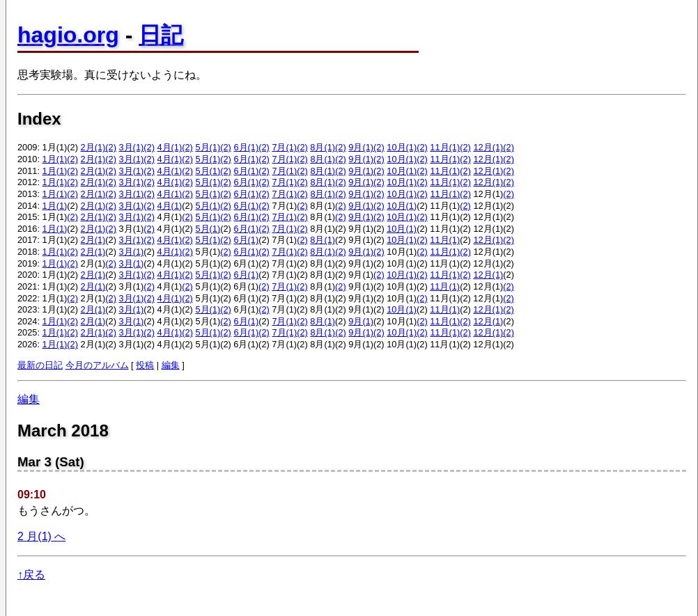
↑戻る (31, 575)
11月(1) (445, 147)
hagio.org (68, 35)
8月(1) (323, 147)
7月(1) (284, 147)
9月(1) (361, 147)
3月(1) (132, 147)
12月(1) (488, 147)
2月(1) (93, 147)
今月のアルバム (97, 365)
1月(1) (55, 159)
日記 (161, 35)
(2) (111, 147)
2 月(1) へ (41, 536)
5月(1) (208, 147)
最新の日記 (40, 365)
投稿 (145, 365)
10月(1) (402, 147)
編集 (171, 365)
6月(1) (246, 147)
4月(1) (169, 147)
